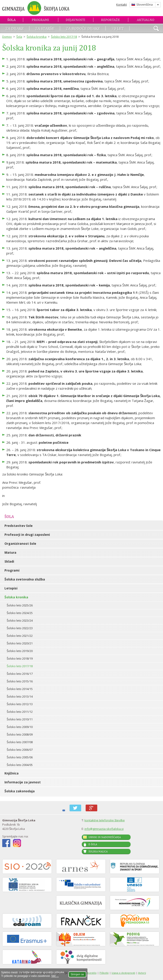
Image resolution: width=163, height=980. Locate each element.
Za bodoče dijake (83, 28)
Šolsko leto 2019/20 (20, 651)
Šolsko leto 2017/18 (64, 37)
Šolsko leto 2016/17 (20, 674)
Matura (10, 552)
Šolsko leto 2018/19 (20, 658)
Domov (7, 37)
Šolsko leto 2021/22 (20, 636)
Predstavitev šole (19, 526)
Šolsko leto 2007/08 (20, 742)
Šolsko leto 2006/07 (20, 750)
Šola (12, 20)
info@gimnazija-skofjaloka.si (104, 829)
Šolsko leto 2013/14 (20, 696)
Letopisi (11, 588)
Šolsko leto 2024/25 (20, 613)
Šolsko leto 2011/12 (20, 712)
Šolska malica (98, 852)
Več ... (55, 976)
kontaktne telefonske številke (105, 820)
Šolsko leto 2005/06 (20, 757)
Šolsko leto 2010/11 (20, 719)
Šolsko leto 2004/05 (20, 765)
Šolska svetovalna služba (25, 579)
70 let (118, 28)
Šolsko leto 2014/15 (20, 689)
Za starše (45, 28)
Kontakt (122, 4)
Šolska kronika (37, 37)
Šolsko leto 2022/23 (20, 628)
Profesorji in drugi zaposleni (27, 535)
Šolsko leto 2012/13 (20, 704)
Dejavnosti (75, 20)
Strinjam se (77, 974)
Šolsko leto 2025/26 (20, 605)
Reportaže (110, 20)
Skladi (9, 561)
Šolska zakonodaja (20, 791)
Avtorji (142, 973)
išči (156, 29)
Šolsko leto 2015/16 (20, 681)
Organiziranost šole (20, 544)
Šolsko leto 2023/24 (20, 620)
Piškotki (104, 973)
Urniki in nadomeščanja (105, 837)
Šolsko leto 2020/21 (20, 643)
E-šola (93, 844)
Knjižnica (12, 773)
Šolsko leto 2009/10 (20, 727)
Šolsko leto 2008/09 (20, 734)
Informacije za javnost (23, 782)
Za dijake (15, 28)
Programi (40, 20)
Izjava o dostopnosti (123, 973)
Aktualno (146, 20)
